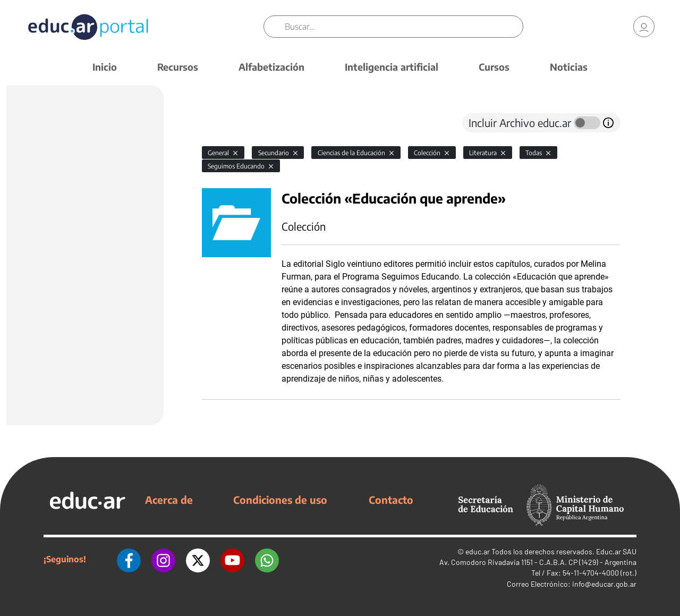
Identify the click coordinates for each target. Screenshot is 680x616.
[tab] (223, 123)
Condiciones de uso (280, 500)
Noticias (569, 67)
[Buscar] (404, 27)
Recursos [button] (178, 67)
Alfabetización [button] (271, 67)
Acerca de (169, 500)
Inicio (105, 67)
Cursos (494, 67)
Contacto (391, 500)
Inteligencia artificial (392, 67)
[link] (644, 27)
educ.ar (478, 551)
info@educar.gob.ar (604, 584)
